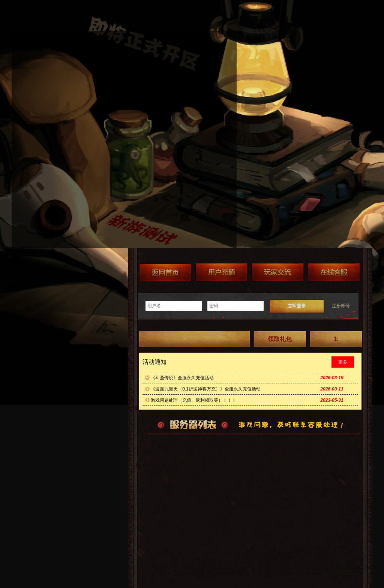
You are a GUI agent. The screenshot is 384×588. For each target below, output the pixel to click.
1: (336, 339)
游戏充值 (222, 272)
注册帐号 (341, 306)
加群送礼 (278, 272)
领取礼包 (280, 339)
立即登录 (297, 306)
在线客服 (334, 272)
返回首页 (165, 272)
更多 (343, 362)
